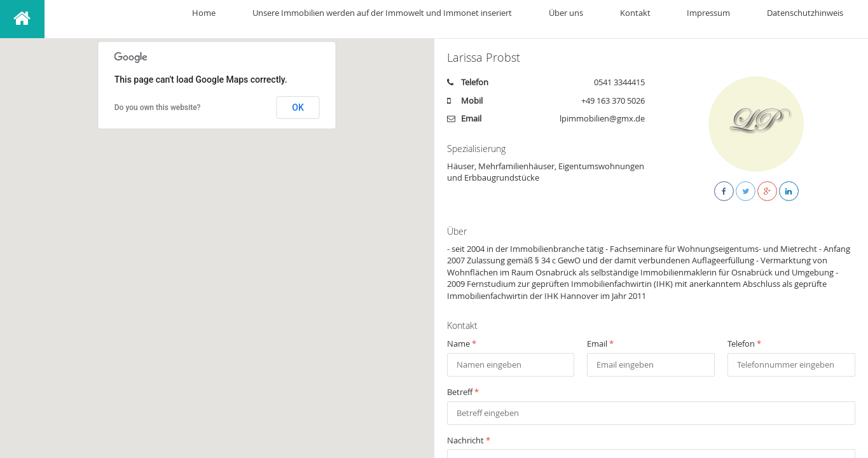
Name (462, 343)
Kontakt (695, 19)
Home (336, 19)
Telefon (744, 343)
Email (600, 343)
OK (298, 108)
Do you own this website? (158, 108)
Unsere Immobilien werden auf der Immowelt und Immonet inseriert (490, 19)
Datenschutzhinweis (817, 19)
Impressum (745, 19)
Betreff (463, 392)
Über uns (650, 19)
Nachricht (469, 440)
